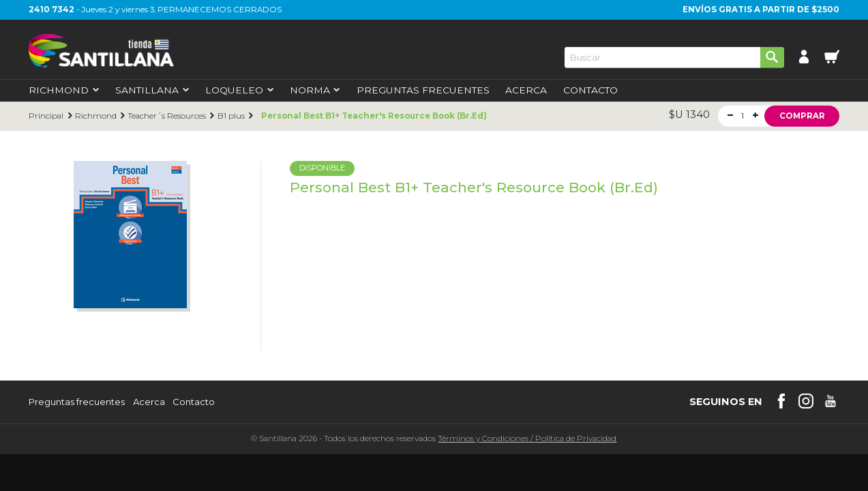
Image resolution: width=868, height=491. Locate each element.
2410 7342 (51, 10)
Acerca (526, 91)
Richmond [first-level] (64, 91)
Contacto (590, 91)
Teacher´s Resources (167, 116)
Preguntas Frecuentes (423, 91)
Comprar (802, 115)
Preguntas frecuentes (77, 402)
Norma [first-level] (315, 91)
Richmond (96, 116)
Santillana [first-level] (152, 91)
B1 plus (231, 116)
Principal (46, 116)
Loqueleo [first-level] (239, 91)
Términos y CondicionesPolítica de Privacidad (527, 438)
